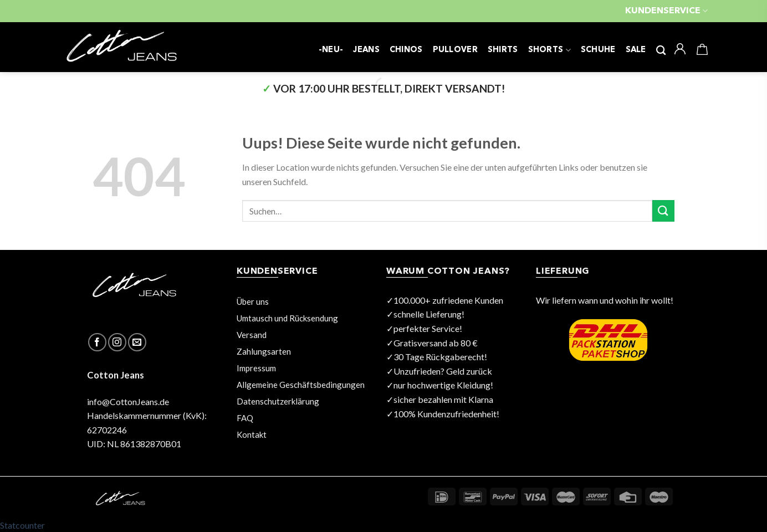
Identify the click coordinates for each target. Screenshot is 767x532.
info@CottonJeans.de (128, 401)
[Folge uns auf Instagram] (117, 342)
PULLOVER (455, 50)
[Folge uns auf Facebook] (97, 342)
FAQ (245, 418)
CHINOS (406, 50)
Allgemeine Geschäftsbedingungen (301, 385)
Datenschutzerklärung (278, 401)
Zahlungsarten (264, 351)
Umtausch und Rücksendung (287, 318)
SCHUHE (598, 50)
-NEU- (331, 50)
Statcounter (22, 525)
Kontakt (252, 434)
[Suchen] (661, 51)
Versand (252, 335)
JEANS (366, 50)
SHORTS (549, 50)
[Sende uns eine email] (137, 342)
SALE (636, 50)
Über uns (253, 301)
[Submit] (663, 211)
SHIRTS (503, 50)
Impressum (256, 368)
